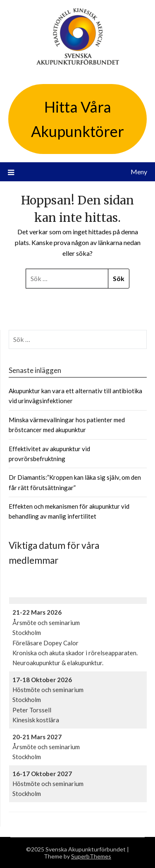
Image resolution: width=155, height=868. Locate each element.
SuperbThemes (91, 856)
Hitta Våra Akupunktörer (77, 119)
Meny (139, 172)
